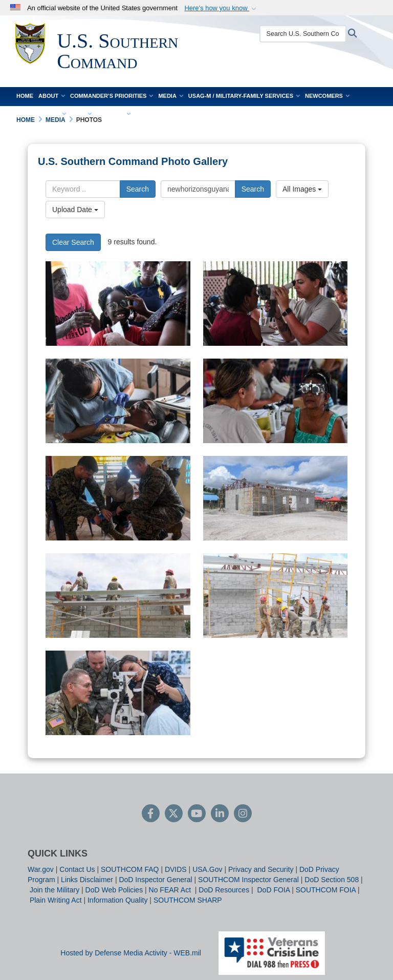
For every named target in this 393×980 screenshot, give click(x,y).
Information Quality (118, 900)
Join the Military (54, 890)
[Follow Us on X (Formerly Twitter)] (174, 815)
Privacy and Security (261, 869)
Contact (114, 114)
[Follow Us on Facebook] (151, 815)
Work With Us (41, 114)
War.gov (41, 869)
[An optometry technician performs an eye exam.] (276, 304)
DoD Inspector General (155, 880)
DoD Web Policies (114, 890)
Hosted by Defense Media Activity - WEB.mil (131, 953)
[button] (221, 8)
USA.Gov (207, 869)
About (52, 96)
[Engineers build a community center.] (276, 498)
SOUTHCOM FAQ (130, 869)
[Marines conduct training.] (118, 498)
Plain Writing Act (56, 900)
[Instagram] (243, 815)
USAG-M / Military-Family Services (244, 96)
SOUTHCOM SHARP (188, 900)
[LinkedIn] (220, 815)
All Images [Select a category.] (302, 189)
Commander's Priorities (112, 96)
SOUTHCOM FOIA (326, 890)
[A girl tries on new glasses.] (118, 304)
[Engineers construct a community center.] (118, 596)
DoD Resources (224, 890)
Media (170, 96)
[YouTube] (197, 815)
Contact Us (77, 869)
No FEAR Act (171, 890)
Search (138, 189)
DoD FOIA (273, 890)
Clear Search (73, 242)
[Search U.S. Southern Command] (302, 34)
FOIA (81, 114)
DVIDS (176, 869)
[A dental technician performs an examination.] (118, 401)
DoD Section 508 (332, 880)
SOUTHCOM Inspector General (248, 880)
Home (25, 96)
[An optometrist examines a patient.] (276, 401)
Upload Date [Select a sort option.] (75, 210)
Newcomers (327, 96)
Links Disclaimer (87, 880)
